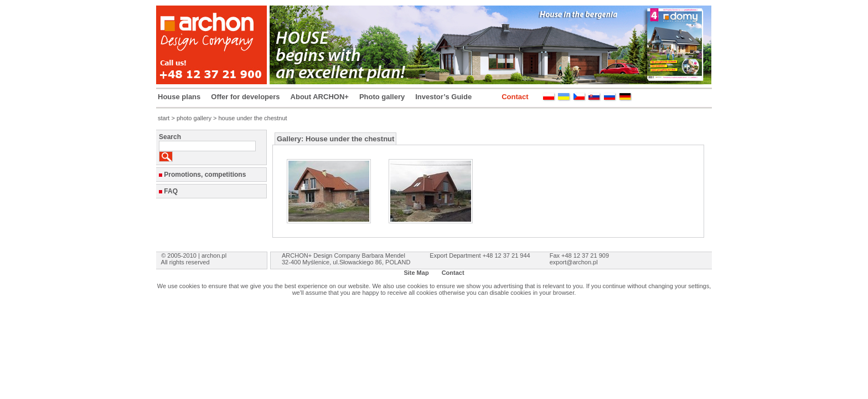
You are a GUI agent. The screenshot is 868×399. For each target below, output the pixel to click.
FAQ (171, 191)
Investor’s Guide (443, 97)
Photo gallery (382, 97)
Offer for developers (245, 97)
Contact (515, 97)
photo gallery (194, 118)
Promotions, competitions (205, 175)
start (164, 118)
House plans (179, 97)
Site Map (416, 273)
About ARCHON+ (320, 97)
